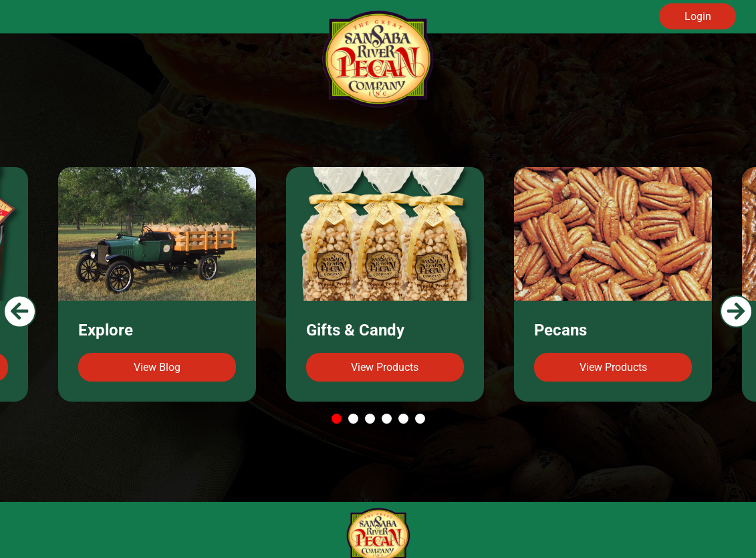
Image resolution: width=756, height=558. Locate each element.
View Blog (157, 367)
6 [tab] (421, 419)
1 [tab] (338, 419)
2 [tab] (355, 419)
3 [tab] (371, 419)
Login (698, 16)
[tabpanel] (385, 284)
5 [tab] (405, 419)
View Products (385, 367)
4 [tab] (388, 419)
